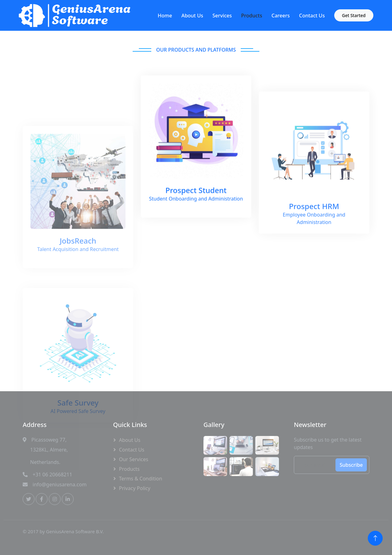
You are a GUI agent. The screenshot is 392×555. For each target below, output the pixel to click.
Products (252, 16)
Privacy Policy (135, 488)
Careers (281, 16)
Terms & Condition (141, 479)
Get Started (354, 15)
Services (222, 16)
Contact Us (312, 16)
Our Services (134, 459)
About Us (192, 16)
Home (165, 16)
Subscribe (351, 465)
